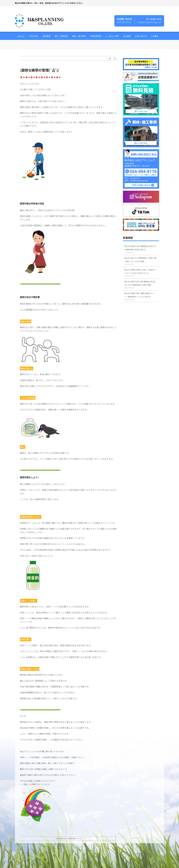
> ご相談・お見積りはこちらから (35, 784)
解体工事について (75, 838)
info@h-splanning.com (150, 22)
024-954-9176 (124, 22)
